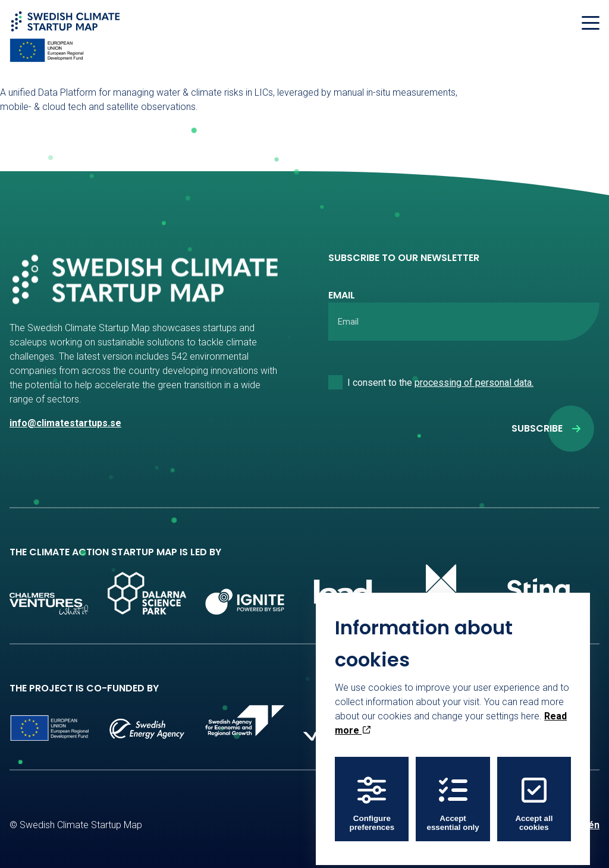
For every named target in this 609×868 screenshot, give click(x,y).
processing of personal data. (474, 383)
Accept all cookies (534, 795)
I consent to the (440, 383)
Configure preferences (372, 795)
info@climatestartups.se (65, 423)
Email (342, 295)
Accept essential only (453, 795)
